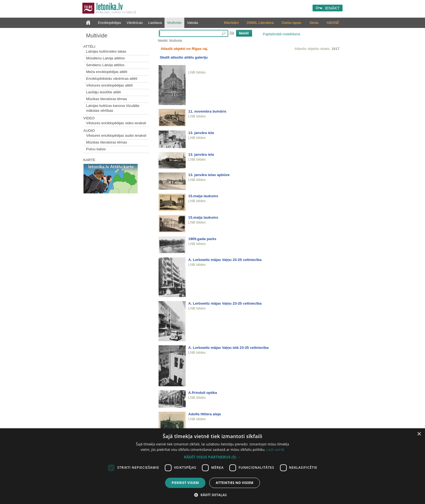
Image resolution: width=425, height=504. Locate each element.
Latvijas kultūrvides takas (106, 51)
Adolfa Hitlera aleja (205, 414)
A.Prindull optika (203, 393)
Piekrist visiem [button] (185, 483)
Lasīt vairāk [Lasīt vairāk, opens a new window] (275, 450)
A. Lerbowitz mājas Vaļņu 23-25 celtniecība (225, 260)
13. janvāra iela (201, 133)
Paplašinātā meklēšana (282, 34)
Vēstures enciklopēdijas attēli (110, 85)
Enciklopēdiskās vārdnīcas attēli (112, 79)
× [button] (419, 434)
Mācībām (231, 23)
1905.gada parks (202, 239)
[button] (212, 457)
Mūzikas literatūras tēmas (107, 99)
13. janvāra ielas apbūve (209, 175)
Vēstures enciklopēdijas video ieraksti (116, 123)
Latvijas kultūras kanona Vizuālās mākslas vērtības (113, 108)
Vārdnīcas (135, 23)
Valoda (193, 23)
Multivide (174, 23)
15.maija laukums (203, 196)
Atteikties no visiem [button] (235, 483)
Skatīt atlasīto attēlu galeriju (184, 57)
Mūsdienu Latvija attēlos (106, 58)
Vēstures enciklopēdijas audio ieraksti (116, 135)
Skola (314, 23)
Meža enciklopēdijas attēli (107, 72)
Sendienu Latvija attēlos (105, 65)
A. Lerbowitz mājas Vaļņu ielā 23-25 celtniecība (228, 348)
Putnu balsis (96, 149)
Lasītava (155, 23)
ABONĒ (333, 23)
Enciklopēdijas (110, 23)
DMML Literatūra (260, 23)
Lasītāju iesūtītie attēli (104, 92)
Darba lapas (292, 23)
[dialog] (212, 466)
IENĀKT (332, 8)
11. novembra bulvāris (207, 111)
